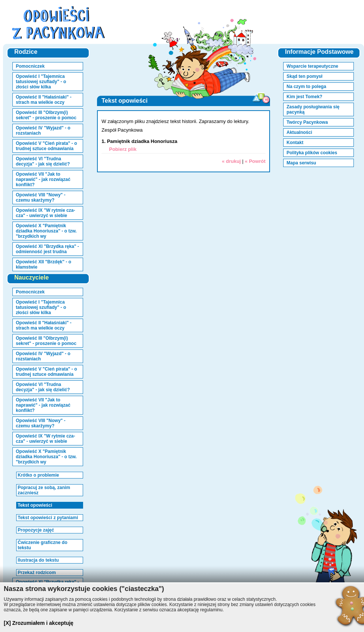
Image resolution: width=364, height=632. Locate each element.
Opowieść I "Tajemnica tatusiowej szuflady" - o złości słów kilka (41, 82)
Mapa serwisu (301, 163)
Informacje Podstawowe (319, 52)
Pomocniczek (30, 66)
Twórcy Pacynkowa (307, 122)
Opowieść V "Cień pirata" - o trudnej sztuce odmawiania (46, 146)
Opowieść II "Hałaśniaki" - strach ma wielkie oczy (44, 100)
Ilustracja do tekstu (38, 560)
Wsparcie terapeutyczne (312, 66)
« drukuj (231, 161)
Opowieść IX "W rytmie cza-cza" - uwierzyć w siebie (45, 213)
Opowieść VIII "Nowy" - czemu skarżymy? (41, 197)
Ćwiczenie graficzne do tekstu (42, 545)
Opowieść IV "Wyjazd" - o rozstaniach (43, 131)
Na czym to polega (306, 87)
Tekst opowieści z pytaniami (48, 518)
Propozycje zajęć (36, 530)
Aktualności (299, 132)
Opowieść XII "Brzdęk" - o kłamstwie (43, 264)
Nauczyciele (32, 277)
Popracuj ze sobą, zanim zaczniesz (44, 490)
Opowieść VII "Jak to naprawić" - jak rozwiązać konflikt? (43, 179)
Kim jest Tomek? (304, 97)
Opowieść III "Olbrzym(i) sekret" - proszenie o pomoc (46, 115)
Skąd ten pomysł (304, 76)
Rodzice (26, 52)
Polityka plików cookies (312, 153)
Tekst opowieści (35, 505)
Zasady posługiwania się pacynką (313, 109)
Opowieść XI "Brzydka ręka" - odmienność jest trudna (47, 249)
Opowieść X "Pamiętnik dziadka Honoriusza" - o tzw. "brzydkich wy (46, 231)
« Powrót (255, 161)
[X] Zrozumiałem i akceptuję (39, 623)
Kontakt (295, 143)
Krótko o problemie (38, 475)
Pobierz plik (123, 149)
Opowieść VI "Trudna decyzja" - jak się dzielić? (43, 161)
